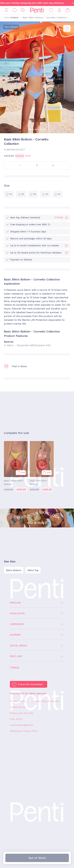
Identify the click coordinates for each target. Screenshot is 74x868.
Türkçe (15, 668)
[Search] (15, 10)
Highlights (17, 613)
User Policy (16, 719)
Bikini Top (33, 570)
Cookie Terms (18, 707)
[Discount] (23, 10)
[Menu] (6, 10)
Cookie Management (21, 725)
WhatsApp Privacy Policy (24, 731)
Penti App (16, 656)
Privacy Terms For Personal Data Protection (35, 701)
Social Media (18, 646)
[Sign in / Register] (59, 10)
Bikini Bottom (11, 18)
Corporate (17, 624)
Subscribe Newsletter (31, 684)
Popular (15, 603)
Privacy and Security (22, 713)
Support (15, 635)
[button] (30, 129)
